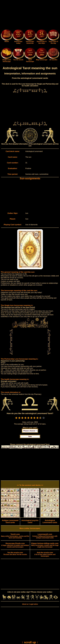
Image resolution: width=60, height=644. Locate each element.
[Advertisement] (30, 15)
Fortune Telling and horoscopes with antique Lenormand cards (45, 536)
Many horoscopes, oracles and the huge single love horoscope (45, 545)
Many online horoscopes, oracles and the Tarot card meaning (15, 536)
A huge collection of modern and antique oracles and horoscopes (15, 545)
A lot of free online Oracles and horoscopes (45, 554)
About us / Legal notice (30, 604)
